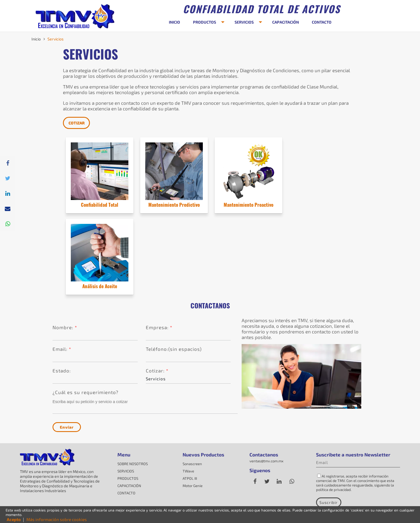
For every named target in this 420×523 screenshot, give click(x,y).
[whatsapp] (292, 481)
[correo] (8, 209)
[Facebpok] (8, 163)
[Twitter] (8, 178)
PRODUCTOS (205, 22)
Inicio (36, 39)
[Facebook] (255, 481)
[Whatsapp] (8, 224)
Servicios (55, 39)
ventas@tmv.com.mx (266, 461)
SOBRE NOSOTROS (133, 464)
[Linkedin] (8, 194)
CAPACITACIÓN (286, 22)
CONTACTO (322, 22)
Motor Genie (193, 486)
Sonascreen (192, 464)
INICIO (174, 22)
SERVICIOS (244, 22)
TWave (188, 471)
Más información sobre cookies (57, 519)
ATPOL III (190, 478)
